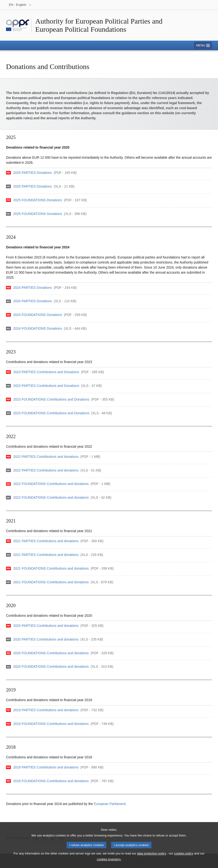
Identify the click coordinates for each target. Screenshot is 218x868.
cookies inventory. (109, 861)
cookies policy (184, 856)
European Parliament (110, 804)
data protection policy (152, 856)
